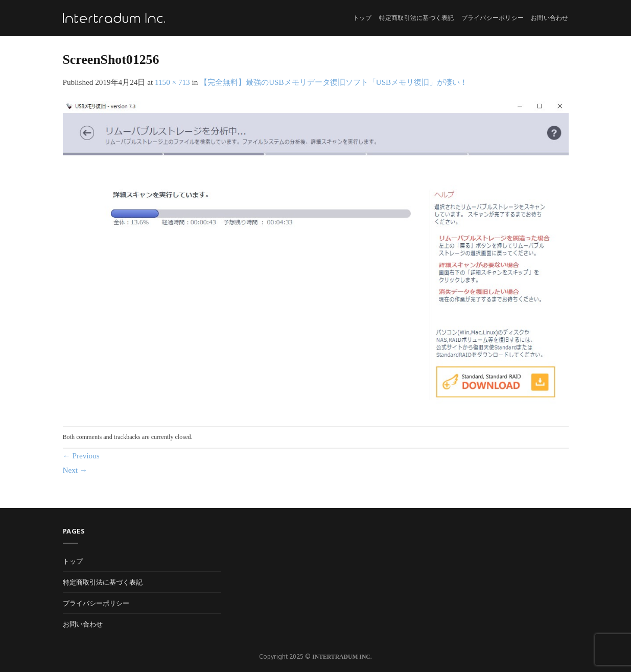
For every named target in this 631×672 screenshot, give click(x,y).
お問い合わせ (550, 18)
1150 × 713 (172, 82)
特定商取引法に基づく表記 (417, 18)
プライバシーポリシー (493, 18)
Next (75, 470)
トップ (363, 18)
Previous (81, 456)
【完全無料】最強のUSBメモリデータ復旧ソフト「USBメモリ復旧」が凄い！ (334, 82)
